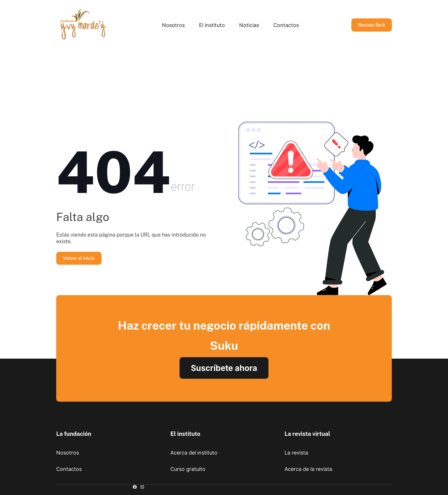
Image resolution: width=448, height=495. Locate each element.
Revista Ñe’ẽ (372, 25)
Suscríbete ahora (224, 368)
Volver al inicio (79, 258)
